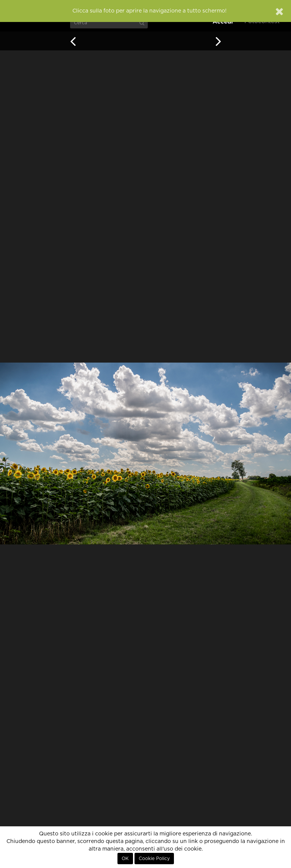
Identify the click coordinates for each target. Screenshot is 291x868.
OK (125, 859)
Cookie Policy (154, 859)
